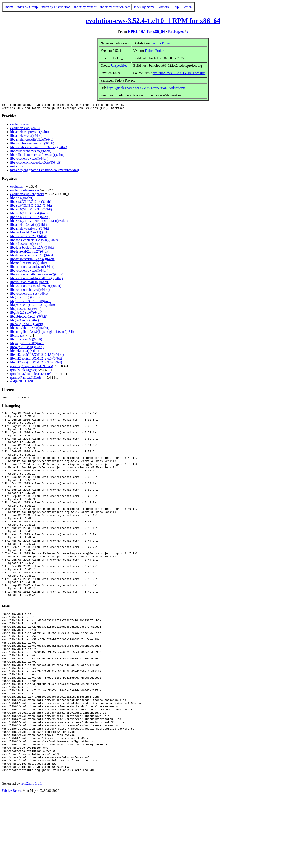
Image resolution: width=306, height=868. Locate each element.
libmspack (17, 337)
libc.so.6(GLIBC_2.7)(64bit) (30, 218)
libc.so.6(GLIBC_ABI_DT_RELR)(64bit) (39, 222)
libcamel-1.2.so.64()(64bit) (29, 226)
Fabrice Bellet (11, 863)
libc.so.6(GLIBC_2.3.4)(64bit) (31, 211)
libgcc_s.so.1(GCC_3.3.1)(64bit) (33, 306)
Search (187, 7)
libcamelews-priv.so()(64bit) (30, 133)
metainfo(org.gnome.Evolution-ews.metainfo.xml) (45, 171)
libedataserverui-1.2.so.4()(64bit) (33, 260)
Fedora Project (161, 43)
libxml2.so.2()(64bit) (24, 352)
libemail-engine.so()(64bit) (29, 264)
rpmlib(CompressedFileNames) (32, 367)
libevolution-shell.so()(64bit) (30, 291)
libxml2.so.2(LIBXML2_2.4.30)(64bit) (37, 356)
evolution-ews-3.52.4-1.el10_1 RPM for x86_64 (153, 21)
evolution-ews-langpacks (27, 195)
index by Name (144, 7)
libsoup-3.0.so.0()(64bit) (27, 348)
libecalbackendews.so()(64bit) (31, 152)
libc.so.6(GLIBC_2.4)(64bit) (30, 214)
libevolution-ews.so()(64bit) (29, 160)
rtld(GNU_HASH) (23, 383)
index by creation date (115, 7)
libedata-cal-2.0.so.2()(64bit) (30, 253)
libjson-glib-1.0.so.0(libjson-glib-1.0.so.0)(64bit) (43, 333)
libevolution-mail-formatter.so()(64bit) (37, 279)
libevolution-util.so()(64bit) (29, 295)
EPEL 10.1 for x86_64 (146, 32)
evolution (17, 188)
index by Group (27, 7)
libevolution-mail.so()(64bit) (30, 283)
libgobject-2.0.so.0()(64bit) (29, 318)
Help (176, 7)
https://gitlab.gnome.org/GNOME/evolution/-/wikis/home (146, 88)
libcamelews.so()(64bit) (26, 137)
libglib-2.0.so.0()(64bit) (26, 314)
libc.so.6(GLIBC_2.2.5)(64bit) (31, 207)
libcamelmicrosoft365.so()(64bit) (33, 141)
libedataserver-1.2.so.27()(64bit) (32, 256)
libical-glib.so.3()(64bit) (27, 325)
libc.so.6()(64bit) (22, 199)
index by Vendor (85, 7)
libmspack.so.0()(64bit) (26, 341)
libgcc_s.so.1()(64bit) (25, 299)
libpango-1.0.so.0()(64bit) (28, 344)
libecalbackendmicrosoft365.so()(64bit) (37, 156)
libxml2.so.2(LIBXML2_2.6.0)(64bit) (36, 360)
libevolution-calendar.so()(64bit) (32, 268)
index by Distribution (56, 7)
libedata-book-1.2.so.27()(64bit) (32, 249)
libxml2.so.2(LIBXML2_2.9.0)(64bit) (36, 363)
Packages (176, 32)
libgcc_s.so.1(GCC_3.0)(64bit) (31, 302)
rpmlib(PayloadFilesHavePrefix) (32, 375)
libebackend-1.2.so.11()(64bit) (31, 234)
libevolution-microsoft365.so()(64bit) (36, 164)
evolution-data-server (25, 191)
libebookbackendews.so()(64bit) (32, 145)
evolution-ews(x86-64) (26, 129)
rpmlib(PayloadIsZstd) (26, 379)
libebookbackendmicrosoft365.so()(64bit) (39, 148)
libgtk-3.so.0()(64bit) (25, 321)
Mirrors (164, 7)
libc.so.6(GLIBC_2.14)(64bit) (31, 203)
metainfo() (17, 167)
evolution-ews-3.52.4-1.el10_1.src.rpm (179, 73)
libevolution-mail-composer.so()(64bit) (37, 276)
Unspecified (119, 66)
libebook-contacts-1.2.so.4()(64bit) (34, 241)
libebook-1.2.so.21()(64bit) (29, 237)
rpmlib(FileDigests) (24, 371)
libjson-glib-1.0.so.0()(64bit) (30, 329)
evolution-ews (20, 125)
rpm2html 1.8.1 (31, 855)
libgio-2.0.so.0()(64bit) (26, 310)
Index (9, 7)
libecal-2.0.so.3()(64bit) (26, 245)
